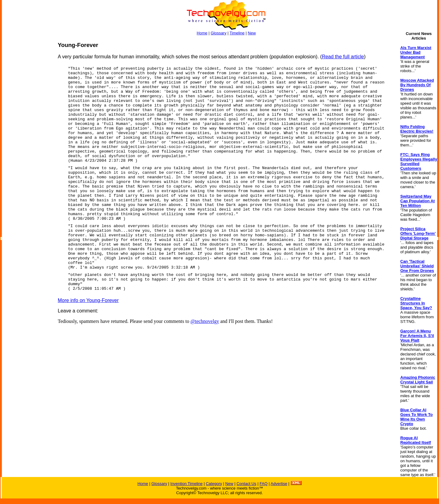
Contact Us (246, 484)
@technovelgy (205, 321)
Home (202, 33)
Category (214, 484)
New (252, 33)
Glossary (219, 33)
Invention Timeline (187, 484)
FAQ (264, 484)
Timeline (237, 33)
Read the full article (343, 57)
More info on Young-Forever (88, 300)
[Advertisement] (26, 134)
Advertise (279, 484)
